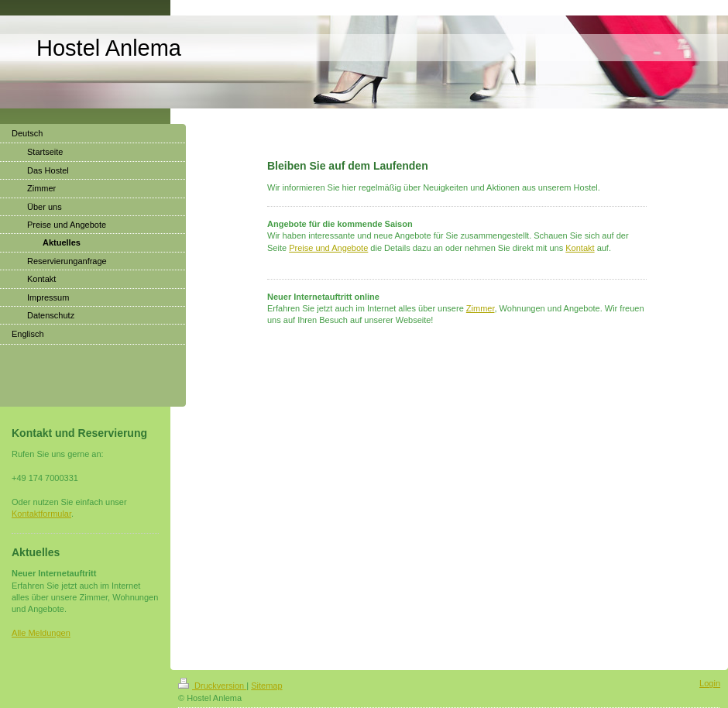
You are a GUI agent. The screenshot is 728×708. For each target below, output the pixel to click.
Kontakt (580, 248)
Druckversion (212, 686)
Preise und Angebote (328, 248)
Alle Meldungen (41, 633)
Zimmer (481, 308)
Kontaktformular (41, 514)
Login (710, 683)
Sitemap (266, 686)
